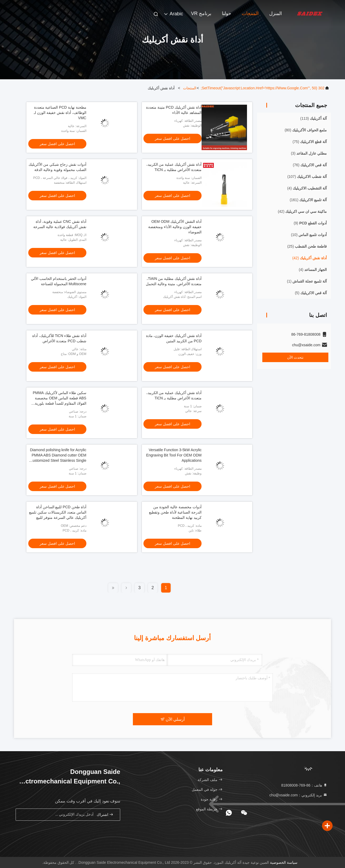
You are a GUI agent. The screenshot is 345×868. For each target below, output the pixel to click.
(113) (314, 118)
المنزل (276, 13)
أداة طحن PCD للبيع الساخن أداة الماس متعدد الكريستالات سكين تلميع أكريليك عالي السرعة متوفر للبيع (58, 512)
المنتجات (250, 13)
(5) (311, 293)
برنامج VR (201, 13)
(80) (306, 130)
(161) (308, 200)
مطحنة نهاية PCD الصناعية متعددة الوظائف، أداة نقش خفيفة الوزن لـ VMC (60, 113)
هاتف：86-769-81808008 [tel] (304, 785)
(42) (302, 211)
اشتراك (105, 814)
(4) (307, 188)
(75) (310, 142)
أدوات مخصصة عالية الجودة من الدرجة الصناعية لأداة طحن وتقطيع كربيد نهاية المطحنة (175, 512)
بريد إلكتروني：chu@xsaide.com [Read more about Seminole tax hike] (298, 795)
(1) (307, 281)
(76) (310, 165)
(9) (310, 223)
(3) (309, 153)
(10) (309, 235)
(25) (307, 246)
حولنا (227, 13)
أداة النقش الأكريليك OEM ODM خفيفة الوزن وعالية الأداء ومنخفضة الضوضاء (175, 227)
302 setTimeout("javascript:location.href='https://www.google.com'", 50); (263, 88)
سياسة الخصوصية (284, 862)
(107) (307, 177)
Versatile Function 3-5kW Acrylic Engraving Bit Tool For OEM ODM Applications (174, 455)
